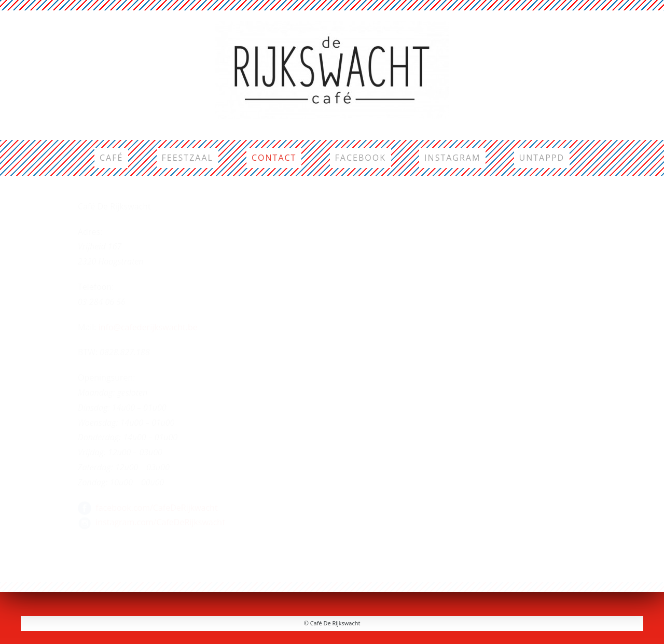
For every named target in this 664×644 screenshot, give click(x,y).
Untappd (542, 158)
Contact (274, 158)
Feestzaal (188, 158)
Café (111, 158)
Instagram (452, 158)
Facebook (361, 158)
